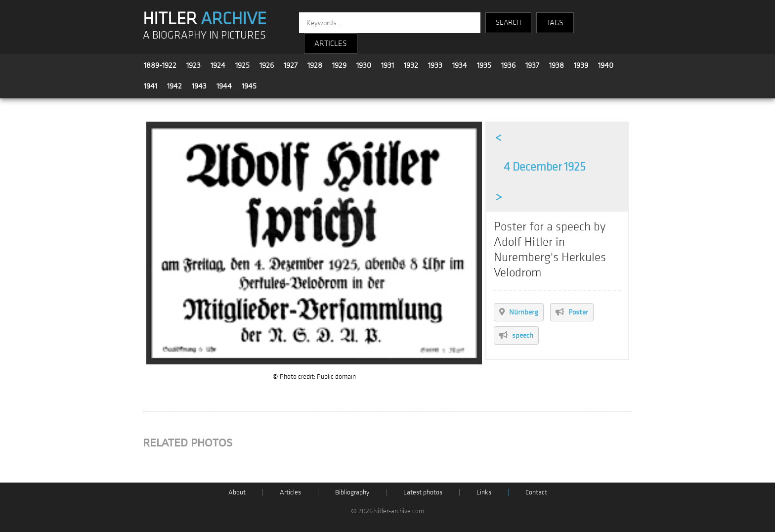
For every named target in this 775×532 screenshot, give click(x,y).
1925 (242, 65)
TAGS (555, 23)
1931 (387, 65)
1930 (364, 65)
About (237, 492)
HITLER (205, 19)
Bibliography (352, 492)
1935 (484, 65)
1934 (460, 65)
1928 (315, 65)
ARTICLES (331, 44)
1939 (581, 65)
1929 (339, 65)
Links (484, 492)
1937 (532, 65)
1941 (151, 86)
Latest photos (423, 492)
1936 (508, 65)
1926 (267, 65)
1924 (218, 65)
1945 (249, 86)
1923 (194, 65)
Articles (290, 492)
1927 (291, 65)
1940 (606, 65)
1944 (224, 86)
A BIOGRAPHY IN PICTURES (204, 35)
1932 (411, 65)
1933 (435, 65)
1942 (174, 86)
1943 (199, 86)
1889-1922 (160, 65)
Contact (536, 492)
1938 (557, 65)
